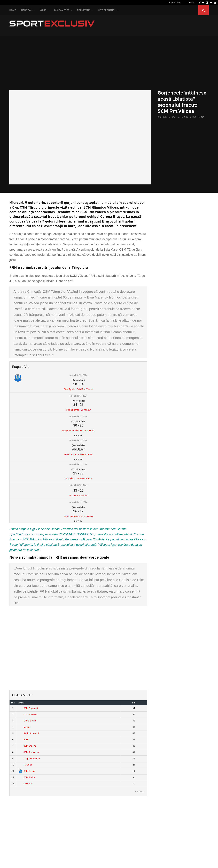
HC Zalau (25, 765)
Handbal (27, 10)
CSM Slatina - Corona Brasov (78, 478)
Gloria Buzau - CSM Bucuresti (78, 454)
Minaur (24, 727)
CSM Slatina (27, 777)
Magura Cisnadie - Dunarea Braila (78, 431)
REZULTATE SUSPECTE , (77, 534)
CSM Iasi (25, 784)
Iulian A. (167, 117)
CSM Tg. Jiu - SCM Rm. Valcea (78, 389)
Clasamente (62, 10)
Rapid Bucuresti (28, 733)
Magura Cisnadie (29, 758)
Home (13, 10)
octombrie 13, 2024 (78, 375)
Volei (43, 10)
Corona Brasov (28, 714)
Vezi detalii (140, 792)
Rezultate (83, 10)
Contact (190, 3)
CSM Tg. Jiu (27, 771)
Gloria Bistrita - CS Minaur (78, 410)
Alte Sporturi (106, 10)
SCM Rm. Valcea (29, 752)
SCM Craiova (27, 746)
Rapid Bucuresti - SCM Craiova (78, 516)
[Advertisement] (109, 65)
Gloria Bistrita (27, 721)
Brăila (24, 740)
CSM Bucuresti (28, 708)
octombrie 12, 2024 (78, 502)
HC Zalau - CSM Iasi (78, 496)
